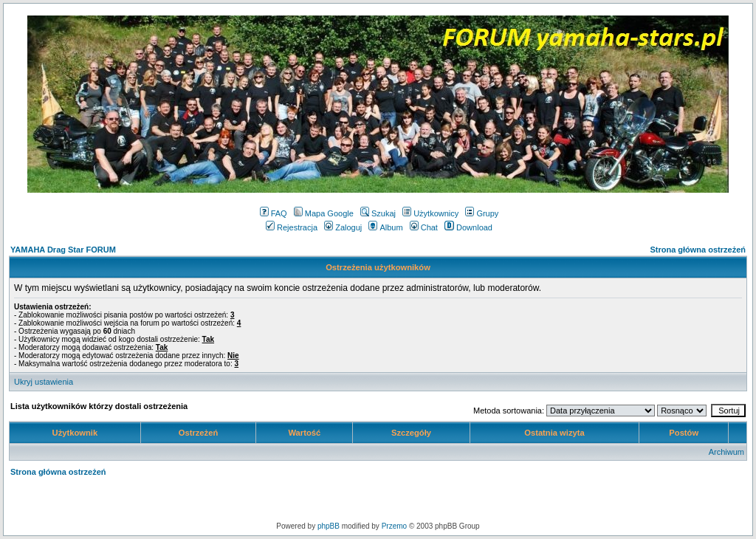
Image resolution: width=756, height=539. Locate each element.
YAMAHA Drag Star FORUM (63, 250)
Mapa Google (324, 213)
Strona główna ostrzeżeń (698, 250)
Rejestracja (292, 227)
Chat (424, 227)
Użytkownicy (430, 213)
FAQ (274, 213)
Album (385, 227)
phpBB (329, 526)
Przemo (394, 526)
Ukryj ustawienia (44, 382)
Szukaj (378, 213)
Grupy (482, 213)
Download (468, 227)
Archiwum (726, 452)
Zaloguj (343, 227)
